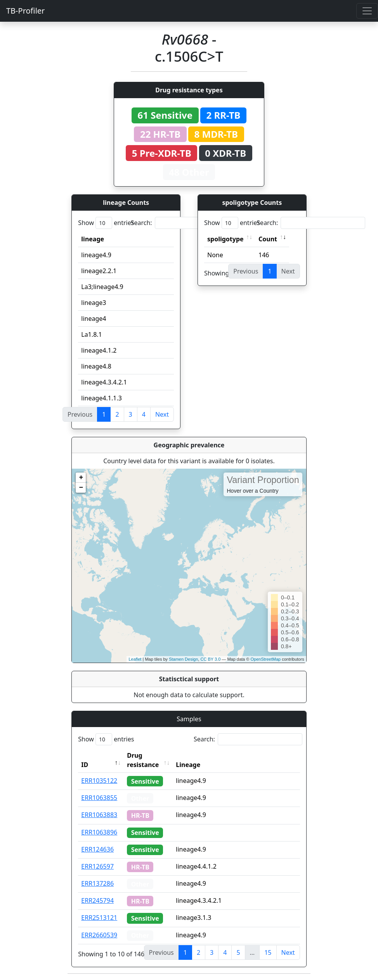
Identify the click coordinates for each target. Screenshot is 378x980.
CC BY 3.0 (210, 659)
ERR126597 (97, 866)
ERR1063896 (99, 832)
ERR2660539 (99, 935)
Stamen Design (183, 659)
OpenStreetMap (265, 659)
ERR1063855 (99, 798)
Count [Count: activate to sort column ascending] (268, 239)
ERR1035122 (99, 781)
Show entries (106, 223)
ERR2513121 (99, 918)
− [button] (81, 488)
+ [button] (81, 478)
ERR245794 (97, 900)
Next (162, 414)
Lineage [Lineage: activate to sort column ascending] (188, 765)
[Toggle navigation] (367, 11)
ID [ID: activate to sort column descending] (85, 765)
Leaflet (135, 659)
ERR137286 (97, 883)
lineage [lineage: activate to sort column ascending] (93, 239)
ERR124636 (97, 849)
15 (268, 952)
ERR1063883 (99, 815)
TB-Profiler (25, 11)
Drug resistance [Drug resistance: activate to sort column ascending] (143, 760)
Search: (185, 223)
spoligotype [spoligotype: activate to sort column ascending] (225, 239)
